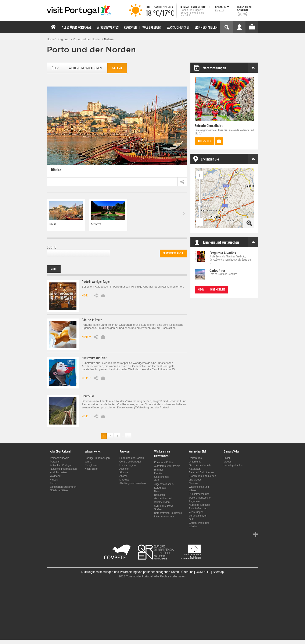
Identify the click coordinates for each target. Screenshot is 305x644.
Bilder (227, 458)
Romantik (160, 495)
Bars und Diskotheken (201, 472)
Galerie (117, 68)
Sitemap (218, 572)
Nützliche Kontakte (200, 505)
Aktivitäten (195, 469)
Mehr (87, 295)
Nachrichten (91, 469)
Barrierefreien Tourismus (168, 513)
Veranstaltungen (198, 516)
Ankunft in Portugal (61, 465)
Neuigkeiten (91, 465)
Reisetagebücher (233, 465)
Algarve (124, 472)
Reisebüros (195, 458)
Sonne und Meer (164, 506)
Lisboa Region (128, 465)
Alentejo (124, 469)
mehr (201, 290)
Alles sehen (204, 141)
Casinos (193, 483)
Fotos (53, 483)
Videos (54, 480)
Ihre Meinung (218, 290)
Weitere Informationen (85, 68)
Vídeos (227, 462)
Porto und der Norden (87, 39)
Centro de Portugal (130, 462)
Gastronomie (162, 477)
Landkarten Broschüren (63, 487)
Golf (157, 481)
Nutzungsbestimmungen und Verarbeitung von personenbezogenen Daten (130, 572)
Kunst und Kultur (164, 462)
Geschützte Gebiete (200, 465)
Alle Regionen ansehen (133, 483)
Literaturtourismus (164, 517)
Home (51, 39)
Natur (157, 491)
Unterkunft (195, 462)
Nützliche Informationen (63, 469)
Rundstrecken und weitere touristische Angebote (200, 498)
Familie (158, 473)
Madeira (124, 480)
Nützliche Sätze (59, 490)
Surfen (158, 509)
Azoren (123, 476)
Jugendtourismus (164, 484)
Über (55, 68)
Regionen (64, 39)
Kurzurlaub (160, 488)
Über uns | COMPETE (196, 572)
